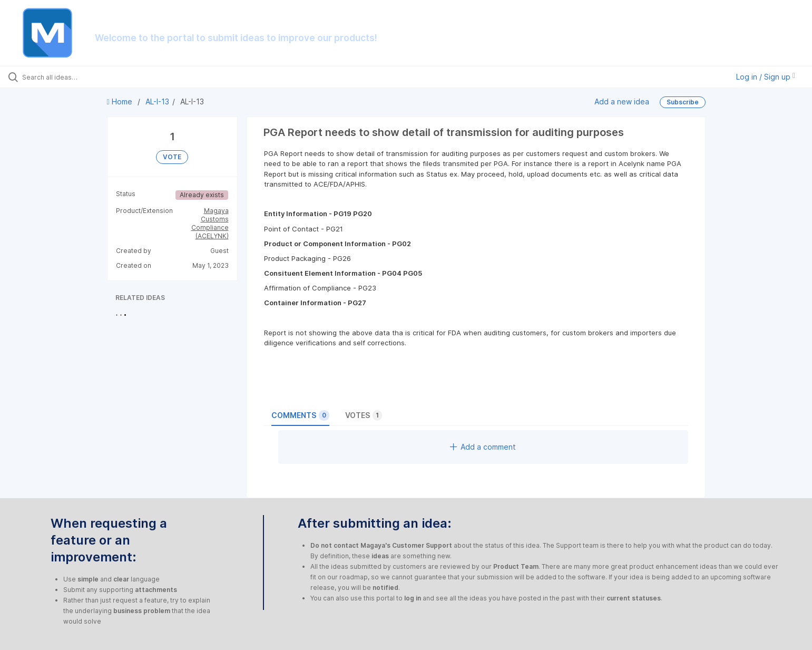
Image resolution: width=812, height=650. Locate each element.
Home (121, 101)
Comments (300, 415)
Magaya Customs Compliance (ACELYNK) (210, 223)
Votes (364, 415)
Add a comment (483, 447)
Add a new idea (622, 101)
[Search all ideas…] (94, 77)
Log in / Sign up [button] (766, 77)
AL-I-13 (157, 101)
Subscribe (683, 102)
